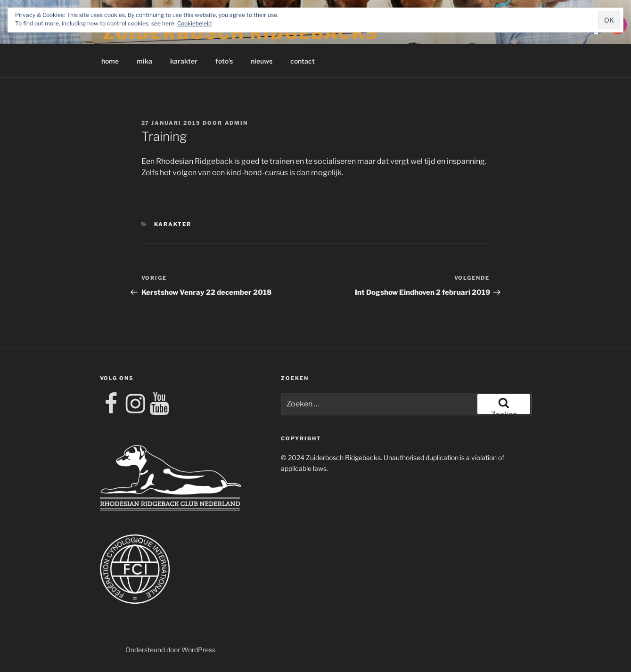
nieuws (262, 61)
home (110, 61)
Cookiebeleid (194, 23)
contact (303, 61)
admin (237, 123)
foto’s (224, 61)
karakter (184, 61)
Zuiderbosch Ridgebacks (241, 33)
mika (144, 61)
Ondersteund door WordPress (170, 650)
